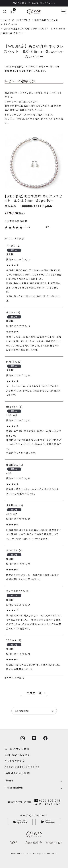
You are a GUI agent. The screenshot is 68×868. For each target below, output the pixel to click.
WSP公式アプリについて (34, 815)
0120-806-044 (50, 800)
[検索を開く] (5, 12)
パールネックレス (21, 20)
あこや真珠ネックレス (46, 20)
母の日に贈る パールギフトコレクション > (34, 3)
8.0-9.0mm (11, 24)
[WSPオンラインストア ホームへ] (34, 12)
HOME (5, 20)
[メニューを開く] (63, 12)
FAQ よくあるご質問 (17, 773)
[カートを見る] (12, 12)
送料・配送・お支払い (18, 755)
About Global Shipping (22, 767)
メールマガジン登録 (17, 749)
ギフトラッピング (15, 761)
